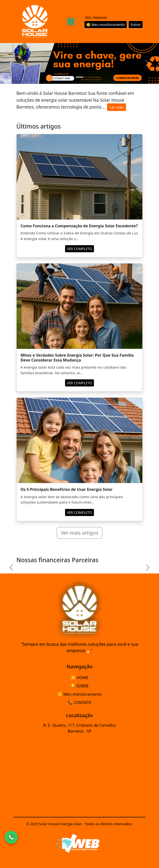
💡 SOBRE (80, 686)
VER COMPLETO (80, 249)
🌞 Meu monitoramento (106, 25)
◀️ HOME (79, 678)
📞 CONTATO (79, 703)
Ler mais (117, 107)
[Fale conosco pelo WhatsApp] (11, 837)
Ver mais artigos (79, 533)
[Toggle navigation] (71, 22)
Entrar (136, 25)
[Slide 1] (79, 77)
